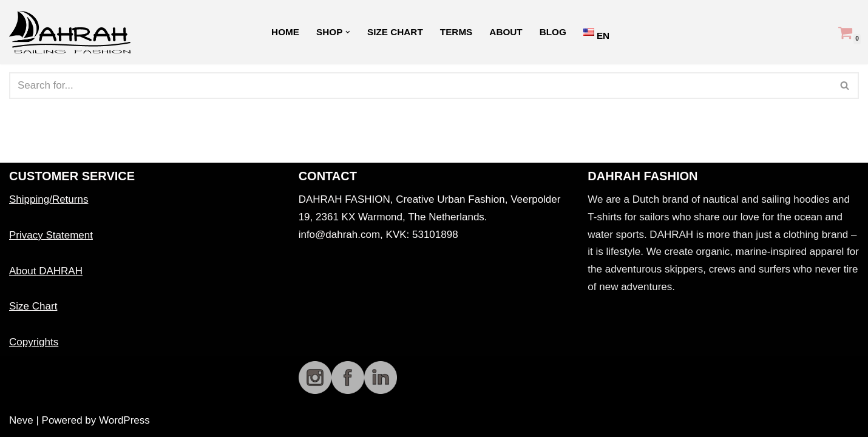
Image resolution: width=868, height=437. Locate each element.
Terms (456, 32)
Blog (553, 32)
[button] (348, 32)
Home (285, 32)
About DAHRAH (46, 271)
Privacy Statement (51, 235)
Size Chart (395, 32)
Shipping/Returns (49, 199)
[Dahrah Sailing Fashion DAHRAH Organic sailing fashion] (73, 32)
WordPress (124, 420)
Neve (21, 420)
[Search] (420, 86)
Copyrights (34, 342)
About (506, 32)
